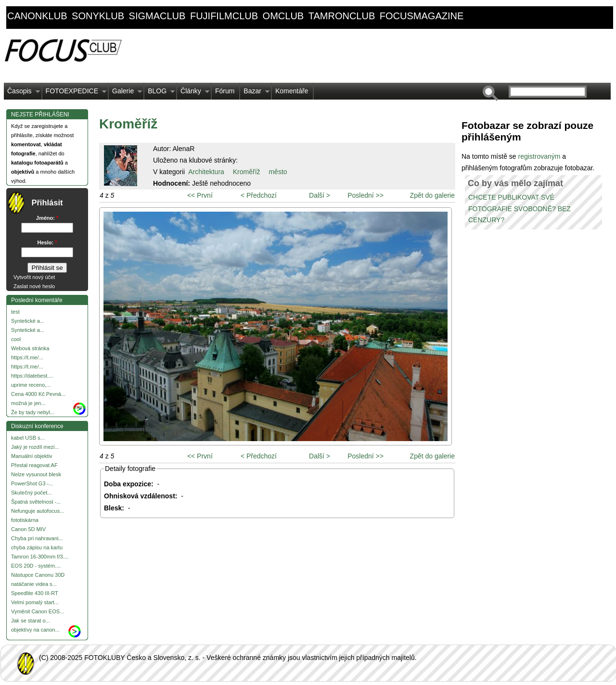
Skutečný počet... (31, 493)
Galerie (125, 93)
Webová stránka (30, 348)
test (15, 312)
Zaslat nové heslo (34, 286)
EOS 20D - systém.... (36, 566)
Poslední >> (366, 195)
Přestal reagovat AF (34, 465)
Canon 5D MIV (28, 529)
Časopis (22, 93)
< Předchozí (259, 195)
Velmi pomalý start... (35, 602)
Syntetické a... (28, 321)
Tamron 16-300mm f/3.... (40, 557)
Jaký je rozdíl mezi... (35, 447)
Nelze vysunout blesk (36, 474)
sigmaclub (157, 16)
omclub (283, 16)
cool (16, 339)
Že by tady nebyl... (33, 412)
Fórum (225, 91)
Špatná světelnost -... (36, 502)
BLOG (160, 93)
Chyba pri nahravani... (37, 538)
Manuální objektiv (32, 456)
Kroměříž (247, 172)
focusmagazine (422, 16)
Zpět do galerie (432, 195)
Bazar (255, 93)
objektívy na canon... (35, 630)
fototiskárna (25, 520)
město (278, 172)
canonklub (37, 16)
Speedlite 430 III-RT (35, 593)
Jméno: (47, 218)
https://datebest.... (32, 376)
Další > (320, 195)
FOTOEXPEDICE (74, 93)
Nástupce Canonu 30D (38, 575)
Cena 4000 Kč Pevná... (38, 394)
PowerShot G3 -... (32, 483)
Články (193, 93)
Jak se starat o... (31, 621)
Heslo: (47, 242)
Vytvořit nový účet (34, 277)
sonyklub (98, 16)
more (80, 407)
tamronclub (342, 16)
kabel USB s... (28, 438)
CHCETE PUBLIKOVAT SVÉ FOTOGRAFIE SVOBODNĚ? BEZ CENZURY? (520, 209)
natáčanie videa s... (34, 584)
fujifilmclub (224, 16)
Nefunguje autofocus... (38, 511)
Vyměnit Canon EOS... (38, 611)
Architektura (206, 172)
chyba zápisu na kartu (37, 547)
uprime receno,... (31, 385)
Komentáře (292, 91)
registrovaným (540, 156)
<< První (200, 195)
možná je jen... (28, 403)
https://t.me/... (27, 357)
